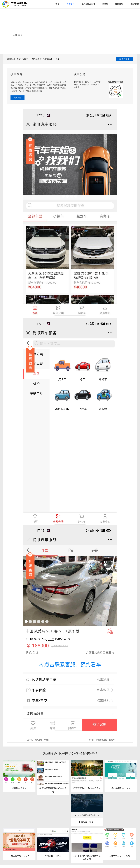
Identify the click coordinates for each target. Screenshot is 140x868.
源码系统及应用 (88, 4)
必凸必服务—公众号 (121, 788)
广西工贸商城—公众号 (19, 856)
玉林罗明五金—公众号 (119, 856)
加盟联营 (119, 4)
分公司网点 (135, 4)
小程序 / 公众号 (36, 59)
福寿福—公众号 (19, 788)
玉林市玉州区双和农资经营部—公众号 (87, 858)
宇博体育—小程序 (53, 856)
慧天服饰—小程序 (42, 740)
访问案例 (17, 98)
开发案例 (70, 4)
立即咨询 (17, 35)
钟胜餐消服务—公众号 (105, 740)
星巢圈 (105, 4)
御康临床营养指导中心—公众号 (53, 790)
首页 (57, 4)
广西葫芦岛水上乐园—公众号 (87, 788)
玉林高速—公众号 (87, 822)
